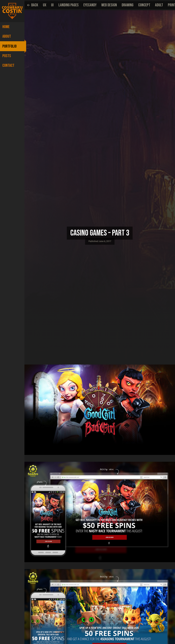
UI (52, 5)
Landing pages (69, 5)
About (7, 36)
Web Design (109, 5)
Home (6, 27)
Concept (144, 5)
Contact (8, 64)
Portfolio (9, 45)
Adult (159, 5)
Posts (7, 55)
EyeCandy (90, 5)
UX (45, 5)
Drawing (128, 5)
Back (32, 5)
